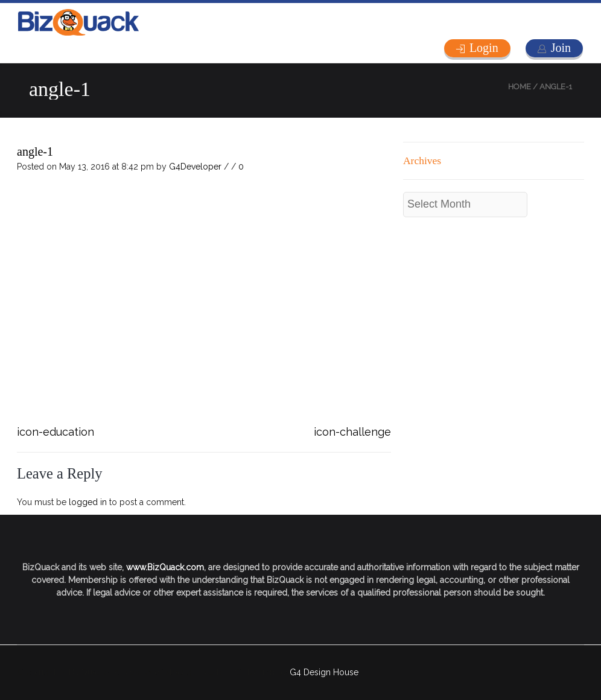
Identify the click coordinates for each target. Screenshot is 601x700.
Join (561, 48)
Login (484, 48)
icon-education (56, 432)
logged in (88, 502)
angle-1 (35, 151)
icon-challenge (352, 432)
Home (520, 87)
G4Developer (195, 167)
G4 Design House (324, 672)
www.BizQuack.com (165, 567)
